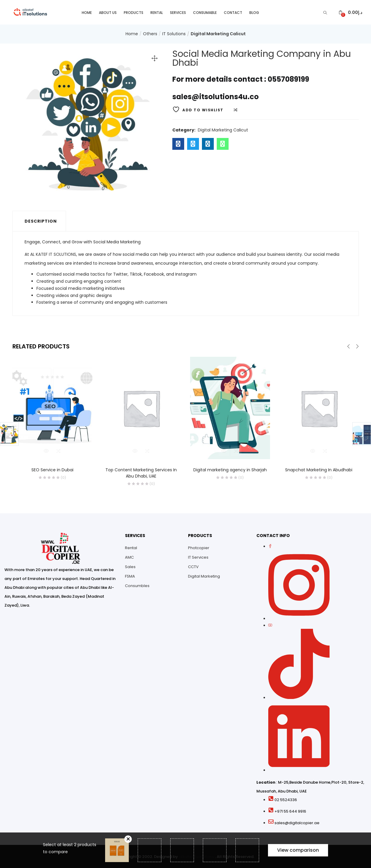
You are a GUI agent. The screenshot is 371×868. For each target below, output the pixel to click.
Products (134, 12)
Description (41, 221)
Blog (254, 12)
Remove (128, 839)
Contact (233, 12)
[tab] (39, 221)
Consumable (205, 12)
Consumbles (137, 585)
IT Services (198, 557)
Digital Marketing (204, 576)
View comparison (298, 850)
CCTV (193, 566)
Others (150, 33)
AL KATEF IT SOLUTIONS (53, 254)
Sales (130, 566)
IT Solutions (174, 33)
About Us (108, 12)
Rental (157, 12)
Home (87, 12)
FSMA (130, 576)
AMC (129, 557)
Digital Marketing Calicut (218, 33)
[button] (350, 12)
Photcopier (199, 547)
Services (178, 12)
